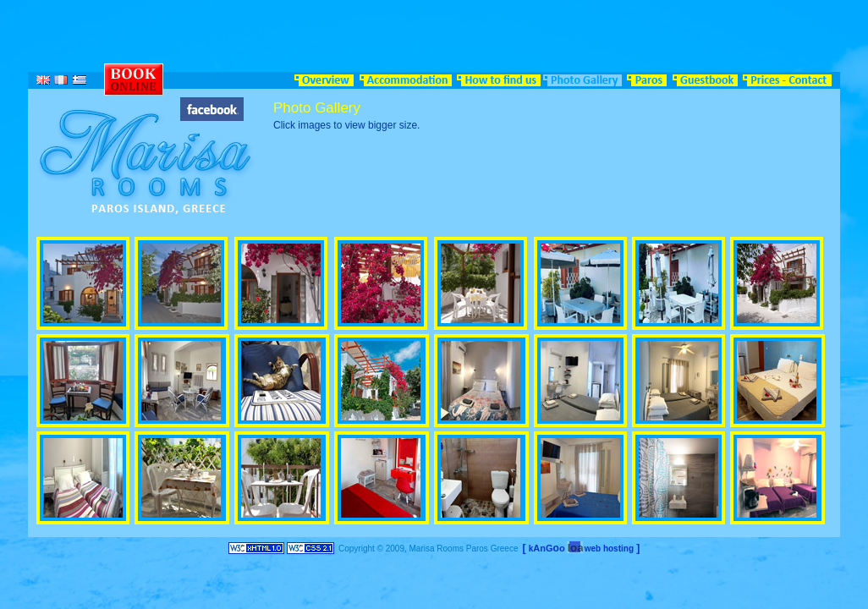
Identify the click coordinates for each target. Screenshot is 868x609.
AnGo (549, 548)
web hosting (609, 549)
